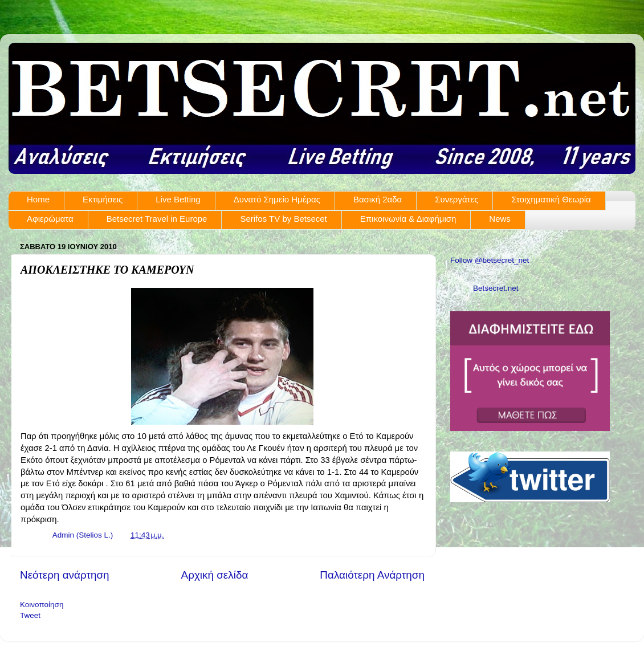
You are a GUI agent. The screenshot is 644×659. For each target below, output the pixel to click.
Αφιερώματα (50, 219)
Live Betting (178, 199)
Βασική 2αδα (378, 199)
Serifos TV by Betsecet (283, 219)
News (500, 219)
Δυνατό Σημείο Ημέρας (277, 199)
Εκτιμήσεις (103, 199)
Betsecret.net (496, 288)
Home (38, 199)
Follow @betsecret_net (490, 260)
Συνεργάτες (456, 199)
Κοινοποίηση (42, 605)
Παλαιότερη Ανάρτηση (372, 575)
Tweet (30, 615)
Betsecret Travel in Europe (157, 219)
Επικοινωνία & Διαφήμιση (408, 219)
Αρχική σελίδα (215, 575)
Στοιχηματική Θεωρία (551, 199)
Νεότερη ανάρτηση (65, 575)
